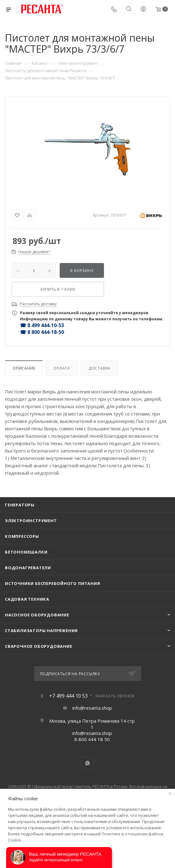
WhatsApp (87, 763)
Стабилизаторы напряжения (41, 631)
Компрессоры (22, 536)
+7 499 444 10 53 (68, 696)
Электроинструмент (31, 521)
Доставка (99, 368)
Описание (24, 368)
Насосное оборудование (37, 615)
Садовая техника (27, 599)
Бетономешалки (26, 552)
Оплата (62, 368)
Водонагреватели (28, 568)
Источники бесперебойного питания (53, 583)
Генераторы (20, 505)
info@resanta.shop (92, 708)
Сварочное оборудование (39, 646)
